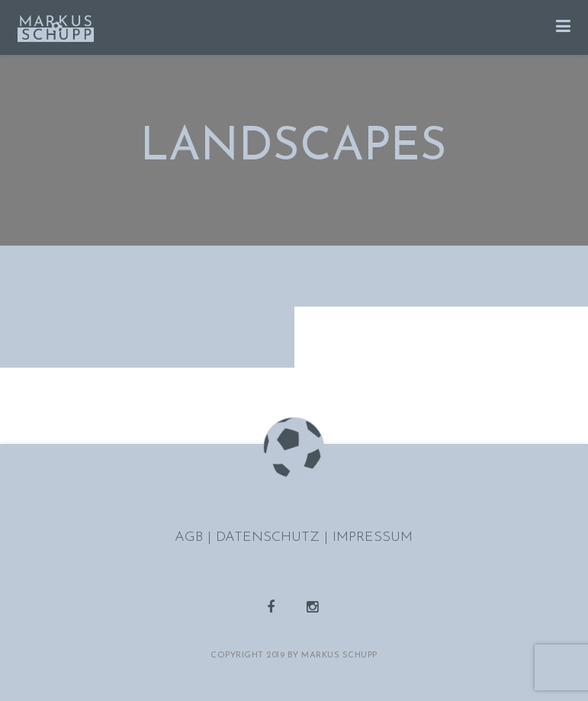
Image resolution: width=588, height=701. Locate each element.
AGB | (195, 537)
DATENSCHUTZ (270, 537)
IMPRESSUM (373, 537)
